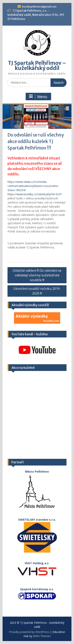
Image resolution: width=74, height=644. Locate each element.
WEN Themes (42, 636)
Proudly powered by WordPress (29, 632)
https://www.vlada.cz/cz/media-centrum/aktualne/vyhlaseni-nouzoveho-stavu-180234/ (33, 186)
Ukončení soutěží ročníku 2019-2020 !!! (37, 291)
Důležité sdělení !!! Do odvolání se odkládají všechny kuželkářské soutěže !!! (37, 275)
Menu (38, 97)
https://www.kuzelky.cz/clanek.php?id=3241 (35, 194)
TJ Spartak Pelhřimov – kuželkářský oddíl (37, 66)
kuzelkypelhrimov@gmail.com (39, 7)
